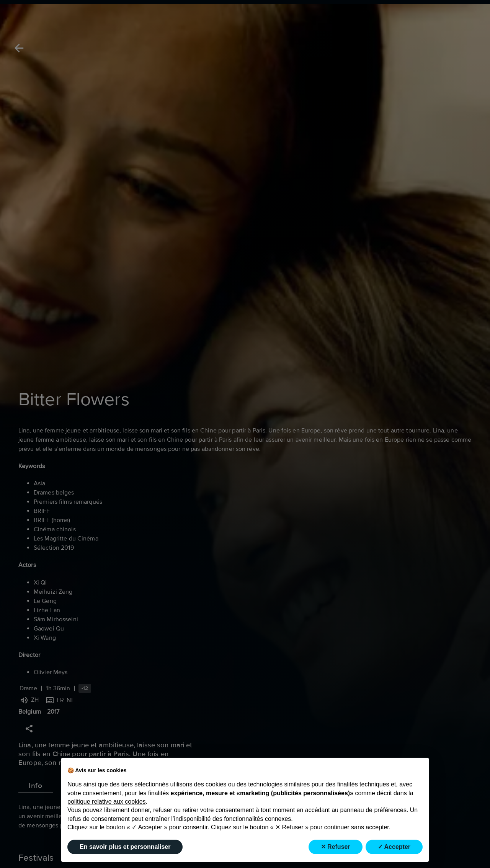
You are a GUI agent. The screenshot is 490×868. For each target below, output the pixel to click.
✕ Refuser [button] (336, 847)
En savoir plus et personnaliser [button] (125, 847)
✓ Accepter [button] (394, 847)
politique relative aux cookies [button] (107, 802)
